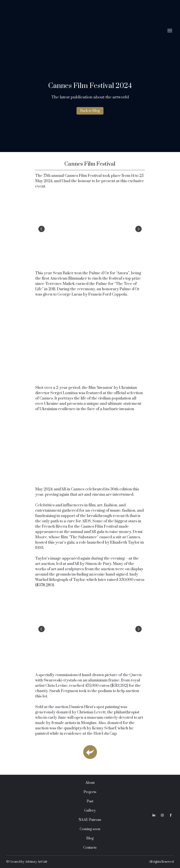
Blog (90, 838)
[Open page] (90, 752)
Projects (90, 792)
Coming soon (90, 829)
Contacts (90, 848)
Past (90, 801)
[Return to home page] (86, 31)
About (90, 783)
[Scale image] (90, 229)
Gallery (90, 811)
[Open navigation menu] (170, 31)
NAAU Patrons (90, 820)
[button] (90, 111)
